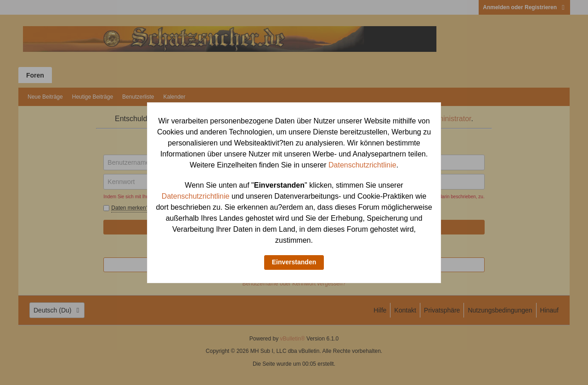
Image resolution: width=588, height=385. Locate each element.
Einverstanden (294, 262)
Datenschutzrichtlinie (362, 165)
